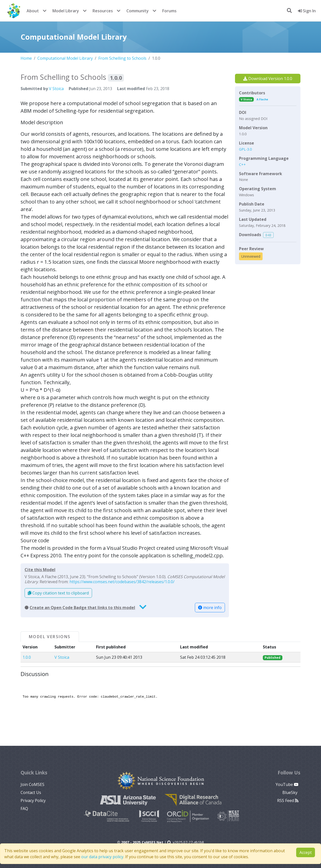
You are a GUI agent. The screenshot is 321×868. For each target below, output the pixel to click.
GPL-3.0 (245, 149)
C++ (242, 164)
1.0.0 (27, 657)
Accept (306, 852)
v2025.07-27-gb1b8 (186, 842)
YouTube (287, 784)
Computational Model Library (65, 58)
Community (138, 11)
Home (26, 58)
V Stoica (56, 89)
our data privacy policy (102, 857)
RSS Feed (288, 800)
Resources (103, 11)
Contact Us (31, 792)
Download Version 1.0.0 (268, 79)
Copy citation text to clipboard (58, 593)
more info (210, 608)
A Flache (262, 99)
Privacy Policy (33, 800)
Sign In (307, 11)
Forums (169, 11)
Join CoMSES (32, 784)
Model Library (66, 11)
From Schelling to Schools (122, 58)
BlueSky (290, 792)
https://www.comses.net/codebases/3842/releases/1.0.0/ (122, 582)
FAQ (24, 809)
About (33, 11)
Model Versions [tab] (50, 637)
